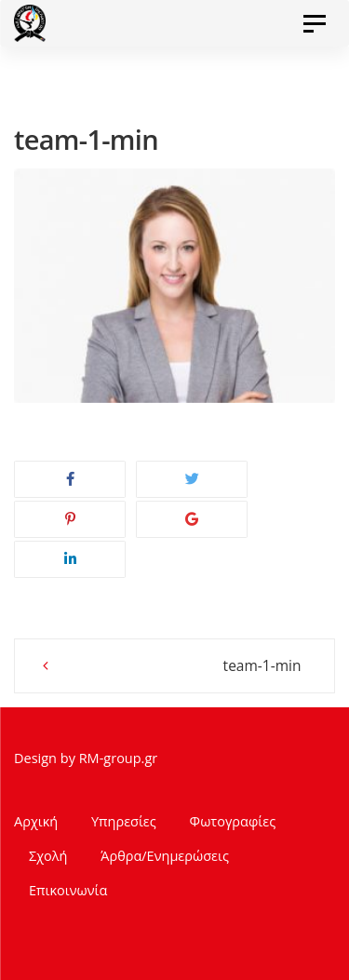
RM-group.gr (119, 758)
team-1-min (262, 665)
